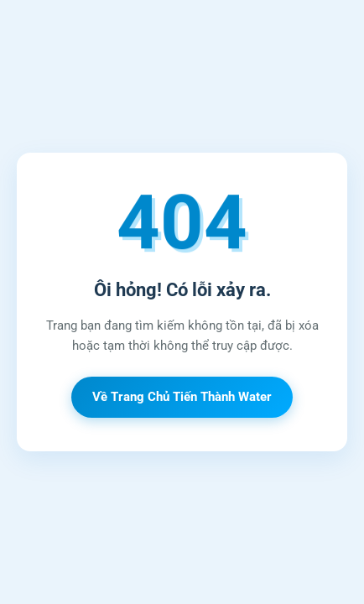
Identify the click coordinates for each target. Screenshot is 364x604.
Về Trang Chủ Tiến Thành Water (182, 397)
